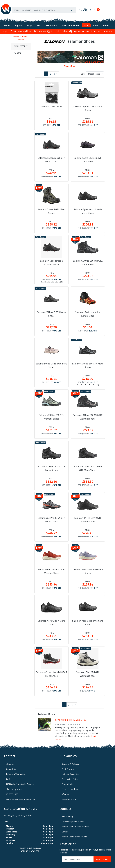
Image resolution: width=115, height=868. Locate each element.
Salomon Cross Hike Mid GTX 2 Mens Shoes (52, 670)
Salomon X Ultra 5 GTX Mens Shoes (52, 310)
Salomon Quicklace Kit (52, 102)
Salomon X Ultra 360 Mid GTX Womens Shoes (88, 413)
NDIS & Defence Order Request (20, 780)
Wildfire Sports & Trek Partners (75, 823)
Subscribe (102, 855)
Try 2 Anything (68, 765)
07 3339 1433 (12, 790)
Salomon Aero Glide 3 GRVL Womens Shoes (51, 567)
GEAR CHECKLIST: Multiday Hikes (72, 716)
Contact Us (11, 765)
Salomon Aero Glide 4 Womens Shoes (88, 618)
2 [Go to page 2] (51, 70)
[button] (21, 49)
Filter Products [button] (21, 42)
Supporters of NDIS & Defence (85, 27)
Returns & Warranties (16, 770)
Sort (83, 70)
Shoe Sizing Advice (14, 785)
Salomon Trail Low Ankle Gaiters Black (88, 310)
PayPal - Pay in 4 (69, 795)
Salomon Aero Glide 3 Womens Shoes (88, 567)
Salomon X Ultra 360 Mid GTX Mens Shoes (88, 258)
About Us (10, 760)
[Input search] (40, 8)
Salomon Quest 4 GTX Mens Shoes (52, 207)
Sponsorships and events (73, 817)
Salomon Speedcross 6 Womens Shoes (52, 258)
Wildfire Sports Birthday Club (74, 833)
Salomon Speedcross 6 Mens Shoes (88, 104)
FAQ (8, 775)
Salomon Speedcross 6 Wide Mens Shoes (88, 207)
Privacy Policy (68, 780)
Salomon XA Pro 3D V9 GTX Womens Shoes (88, 516)
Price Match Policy (70, 775)
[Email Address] (78, 855)
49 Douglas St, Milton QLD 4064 (18, 811)
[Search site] (72, 8)
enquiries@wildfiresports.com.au (20, 795)
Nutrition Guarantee (70, 770)
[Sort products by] (95, 70)
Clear (18, 163)
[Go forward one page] (56, 70)
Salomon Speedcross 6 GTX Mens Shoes (51, 156)
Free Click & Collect (57, 27)
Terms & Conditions (71, 785)
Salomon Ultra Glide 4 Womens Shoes (51, 361)
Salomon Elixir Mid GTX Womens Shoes (88, 670)
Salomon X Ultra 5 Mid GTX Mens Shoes (52, 464)
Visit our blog (68, 812)
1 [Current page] (46, 70)
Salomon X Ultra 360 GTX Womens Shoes (52, 413)
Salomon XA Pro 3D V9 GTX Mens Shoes (52, 516)
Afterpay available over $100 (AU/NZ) (28, 27)
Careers (65, 828)
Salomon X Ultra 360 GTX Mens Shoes (88, 361)
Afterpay (65, 790)
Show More (70, 62)
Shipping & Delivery (70, 760)
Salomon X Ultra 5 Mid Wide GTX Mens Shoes (88, 464)
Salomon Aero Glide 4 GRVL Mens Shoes (88, 156)
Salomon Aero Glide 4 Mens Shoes (51, 618)
